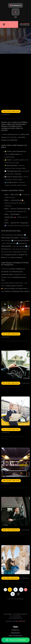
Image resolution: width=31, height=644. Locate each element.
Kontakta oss (15, 630)
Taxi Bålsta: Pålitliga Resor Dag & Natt (15, 341)
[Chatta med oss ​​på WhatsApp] (15, 640)
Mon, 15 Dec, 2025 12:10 (11, 481)
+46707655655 (17, 616)
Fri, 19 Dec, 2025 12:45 (11, 383)
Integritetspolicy (15, 633)
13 (13, 594)
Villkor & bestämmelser (15, 636)
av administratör (5, 114)
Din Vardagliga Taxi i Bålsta (11, 118)
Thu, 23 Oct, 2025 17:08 (11, 111)
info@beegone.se (16, 5)
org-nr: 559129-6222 (20, 621)
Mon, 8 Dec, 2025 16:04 (11, 530)
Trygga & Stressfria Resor (11, 387)
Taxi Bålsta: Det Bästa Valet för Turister (15, 582)
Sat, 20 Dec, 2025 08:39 (11, 334)
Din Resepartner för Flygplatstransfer (15, 488)
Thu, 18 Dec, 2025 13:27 (11, 429)
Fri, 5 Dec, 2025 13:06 (10, 578)
